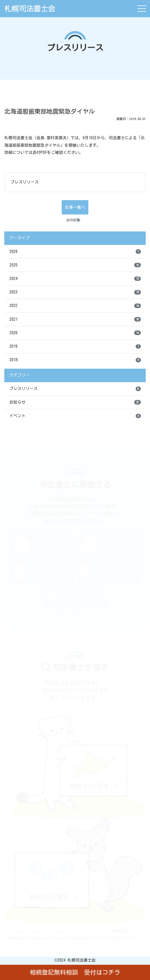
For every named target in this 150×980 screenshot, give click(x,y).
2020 (75, 333)
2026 (75, 252)
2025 (75, 265)
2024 (75, 279)
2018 (75, 360)
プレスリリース (25, 182)
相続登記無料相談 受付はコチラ (75, 972)
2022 (75, 306)
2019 (75, 347)
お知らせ (75, 402)
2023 (75, 292)
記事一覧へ (75, 207)
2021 (75, 319)
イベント (75, 416)
